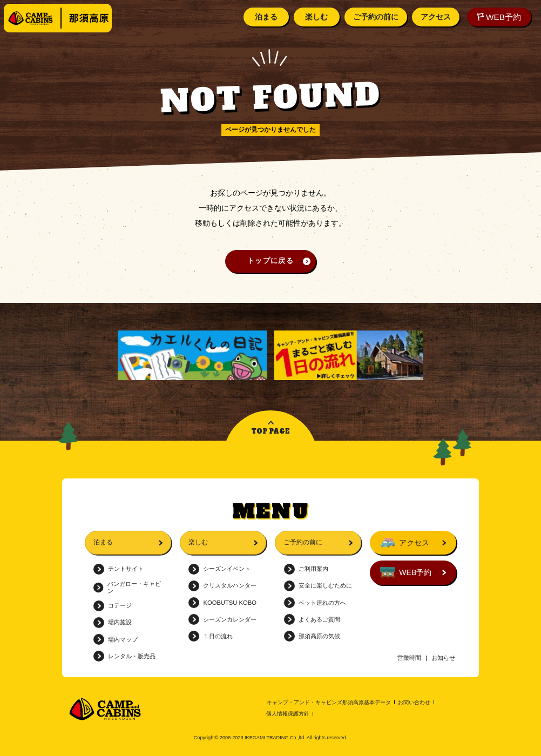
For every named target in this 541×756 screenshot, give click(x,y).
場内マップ (116, 639)
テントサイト (119, 569)
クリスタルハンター (222, 586)
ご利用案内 (306, 569)
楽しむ (315, 17)
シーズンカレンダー (222, 619)
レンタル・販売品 (124, 656)
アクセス (434, 17)
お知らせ (443, 658)
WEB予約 (498, 17)
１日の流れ (211, 636)
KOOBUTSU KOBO (222, 603)
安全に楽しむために (318, 586)
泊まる (265, 17)
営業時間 (409, 658)
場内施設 (113, 623)
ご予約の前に (374, 17)
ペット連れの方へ (315, 603)
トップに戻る (270, 261)
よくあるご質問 (312, 619)
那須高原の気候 (312, 636)
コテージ (113, 606)
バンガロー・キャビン (127, 587)
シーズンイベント (219, 569)
